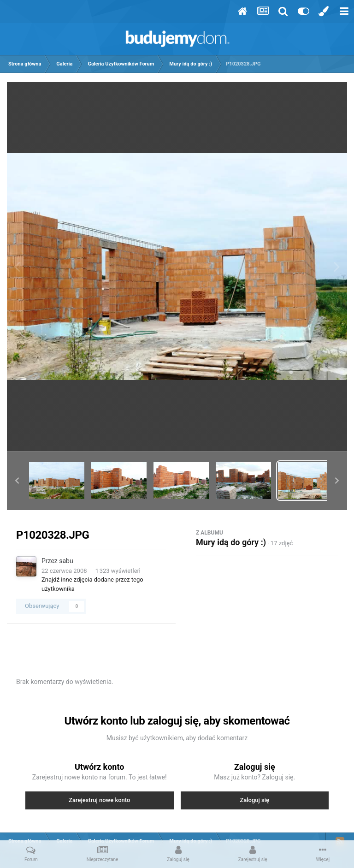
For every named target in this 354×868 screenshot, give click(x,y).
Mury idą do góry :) (231, 542)
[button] (17, 481)
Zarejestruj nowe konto (99, 800)
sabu (66, 561)
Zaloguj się (254, 800)
